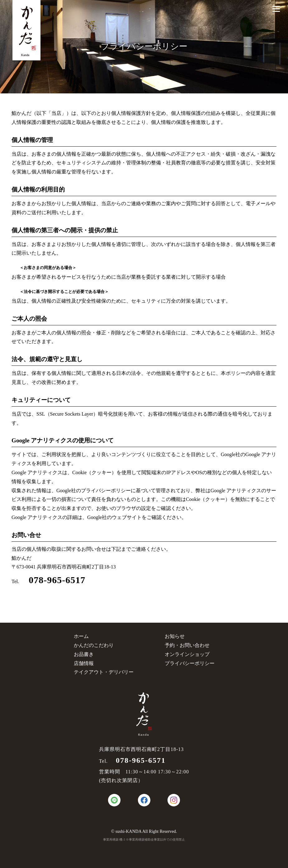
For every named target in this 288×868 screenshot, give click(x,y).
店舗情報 (84, 663)
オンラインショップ (187, 654)
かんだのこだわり (94, 645)
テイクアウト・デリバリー (104, 672)
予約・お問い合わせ (187, 645)
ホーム (81, 636)
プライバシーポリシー (190, 663)
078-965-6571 (137, 760)
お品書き (84, 654)
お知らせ (175, 636)
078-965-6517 (52, 580)
